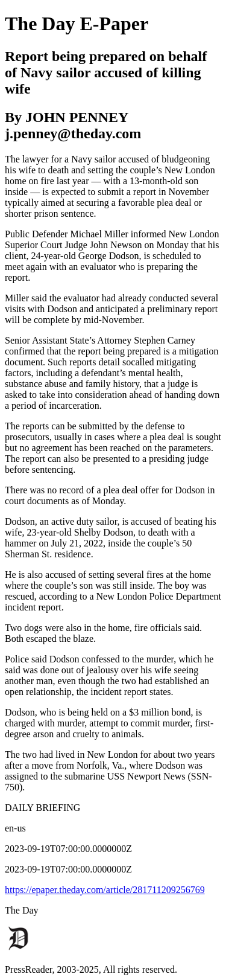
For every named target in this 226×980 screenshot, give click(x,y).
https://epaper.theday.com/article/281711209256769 (105, 890)
